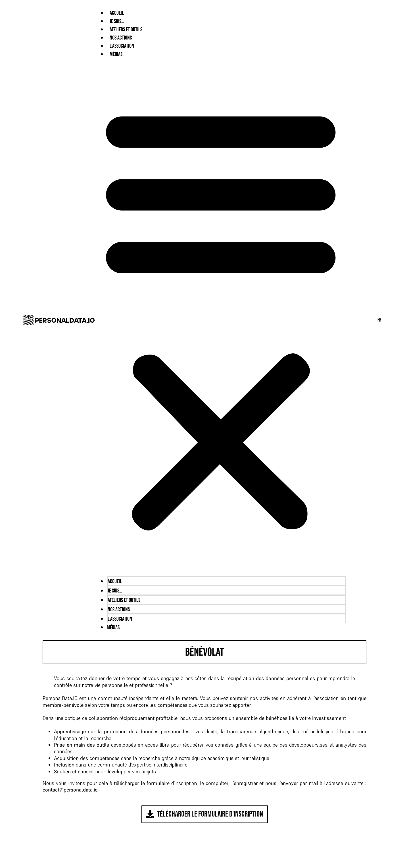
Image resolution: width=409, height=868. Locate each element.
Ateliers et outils (126, 30)
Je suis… (117, 21)
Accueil (117, 13)
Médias (116, 54)
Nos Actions (121, 38)
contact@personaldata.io (70, 790)
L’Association (122, 46)
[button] (221, 317)
